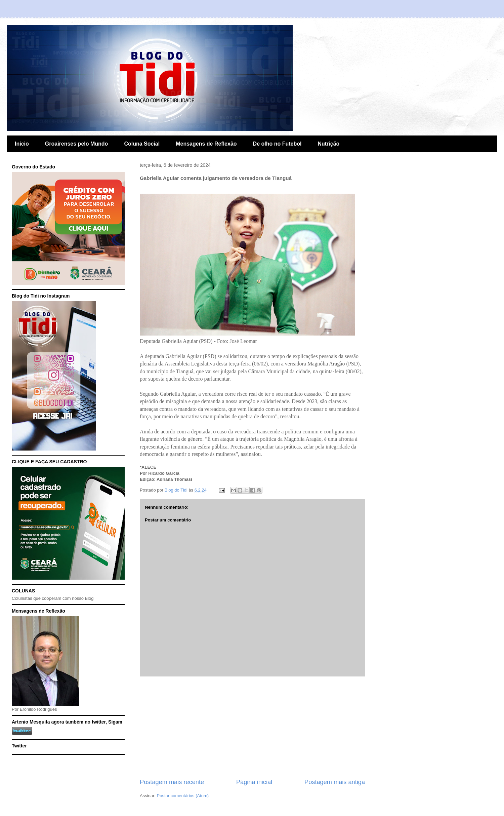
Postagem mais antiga (335, 782)
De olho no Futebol (277, 144)
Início (22, 144)
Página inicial (254, 782)
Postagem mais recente (172, 782)
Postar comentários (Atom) (183, 796)
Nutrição (328, 144)
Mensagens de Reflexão (206, 144)
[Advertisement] (252, 727)
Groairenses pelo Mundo (77, 144)
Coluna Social (142, 144)
